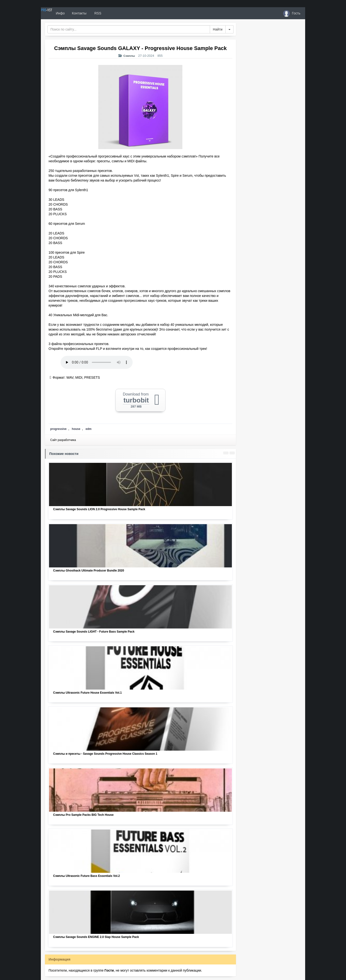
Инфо (78, 13)
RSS (115, 13)
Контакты (97, 13)
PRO (55, 13)
